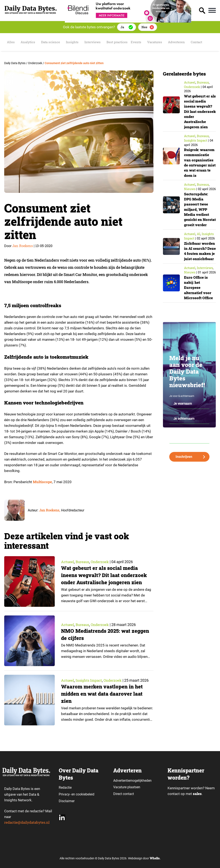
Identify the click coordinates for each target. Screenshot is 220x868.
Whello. (155, 858)
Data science (51, 42)
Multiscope (42, 482)
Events (141, 42)
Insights (73, 42)
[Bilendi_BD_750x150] (128, 21)
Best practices (120, 42)
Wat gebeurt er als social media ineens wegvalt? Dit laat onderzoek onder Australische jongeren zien (105, 575)
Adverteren (182, 42)
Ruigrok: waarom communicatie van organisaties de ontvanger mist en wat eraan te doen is (200, 162)
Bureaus (83, 562)
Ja (122, 27)
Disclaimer (67, 801)
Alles (10, 42)
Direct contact (124, 794)
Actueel (68, 562)
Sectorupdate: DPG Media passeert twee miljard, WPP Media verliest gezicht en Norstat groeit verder (197, 212)
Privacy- (65, 794)
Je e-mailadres (178, 441)
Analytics (27, 42)
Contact (203, 42)
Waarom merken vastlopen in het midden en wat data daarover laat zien (103, 694)
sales (197, 794)
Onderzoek (102, 562)
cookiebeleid (85, 794)
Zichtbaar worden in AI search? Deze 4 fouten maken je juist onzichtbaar (199, 258)
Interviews (94, 42)
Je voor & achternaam (182, 406)
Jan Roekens (23, 246)
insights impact (90, 680)
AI (199, 239)
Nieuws (190, 189)
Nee (144, 27)
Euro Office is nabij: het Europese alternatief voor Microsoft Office (199, 297)
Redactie (65, 787)
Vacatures (159, 42)
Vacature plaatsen (127, 787)
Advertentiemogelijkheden (132, 780)
